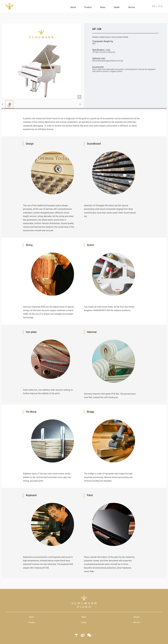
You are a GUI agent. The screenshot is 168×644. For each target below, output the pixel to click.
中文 (160, 6)
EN (154, 6)
